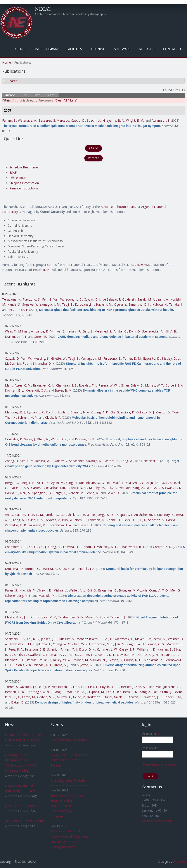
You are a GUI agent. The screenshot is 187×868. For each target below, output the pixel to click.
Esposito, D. (152, 358)
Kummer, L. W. (107, 649)
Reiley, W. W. (62, 660)
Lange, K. (42, 331)
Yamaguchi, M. (50, 304)
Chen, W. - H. (81, 644)
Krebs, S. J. (61, 665)
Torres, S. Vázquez (18, 687)
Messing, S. (41, 358)
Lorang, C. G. (155, 644)
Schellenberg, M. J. (18, 596)
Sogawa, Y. (30, 304)
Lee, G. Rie (87, 515)
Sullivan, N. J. (99, 660)
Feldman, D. (96, 520)
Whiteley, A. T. (107, 547)
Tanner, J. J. (118, 617)
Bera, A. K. (153, 488)
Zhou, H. (89, 547)
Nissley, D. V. (171, 358)
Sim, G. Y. (27, 461)
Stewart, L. (170, 488)
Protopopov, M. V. (43, 617)
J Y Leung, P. (42, 687)
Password (150, 748)
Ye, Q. (33, 547)
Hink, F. (93, 687)
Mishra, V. (60, 590)
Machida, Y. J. (48, 596)
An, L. (9, 515)
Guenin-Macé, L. (113, 483)
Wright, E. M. (135, 120)
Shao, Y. (65, 569)
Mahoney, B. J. (15, 412)
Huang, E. (58, 692)
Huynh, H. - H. (110, 687)
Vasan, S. (116, 660)
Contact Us (173, 49)
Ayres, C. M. (23, 385)
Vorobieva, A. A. (61, 525)
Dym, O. (135, 331)
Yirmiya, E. (57, 331)
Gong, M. (55, 547)
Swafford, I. (36, 655)
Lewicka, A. (49, 569)
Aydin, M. (58, 483)
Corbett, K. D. (162, 547)
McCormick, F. (18, 310)
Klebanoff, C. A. (36, 390)
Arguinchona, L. (157, 483)
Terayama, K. (12, 299)
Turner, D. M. (132, 358)
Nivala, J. (120, 697)
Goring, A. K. (100, 412)
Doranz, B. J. (145, 655)
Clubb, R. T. (53, 417)
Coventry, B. (166, 515)
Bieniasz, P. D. (15, 660)
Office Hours (18, 178)
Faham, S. (9, 120)
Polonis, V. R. (23, 665)
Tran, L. (33, 515)
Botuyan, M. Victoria (133, 590)
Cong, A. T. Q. (159, 590)
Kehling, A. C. (44, 461)
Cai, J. (43, 547)
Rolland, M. (81, 660)
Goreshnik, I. (69, 515)
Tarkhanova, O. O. (71, 617)
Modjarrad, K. (153, 660)
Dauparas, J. (124, 515)
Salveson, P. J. (38, 525)
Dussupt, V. (67, 639)
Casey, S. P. (127, 649)
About (20, 49)
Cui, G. (92, 590)
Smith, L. (20, 655)
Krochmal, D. (14, 569)
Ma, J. (9, 385)
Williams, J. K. (146, 649)
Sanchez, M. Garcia (162, 520)
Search (12, 81)
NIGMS (143, 265)
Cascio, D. (78, 120)
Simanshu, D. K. (140, 304)
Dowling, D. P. (85, 439)
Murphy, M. (97, 488)
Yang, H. (72, 483)
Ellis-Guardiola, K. (122, 412)
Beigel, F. (60, 493)
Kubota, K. (160, 304)
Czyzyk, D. (12, 358)
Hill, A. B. (171, 331)
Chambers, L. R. (16, 547)
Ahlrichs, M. (79, 488)
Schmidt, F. (55, 649)
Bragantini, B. (108, 590)
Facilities (74, 49)
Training (98, 49)
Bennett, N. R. (15, 692)
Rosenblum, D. (89, 483)
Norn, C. (80, 520)
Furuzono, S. (32, 299)
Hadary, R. (74, 331)
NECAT (43, 9)
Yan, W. (59, 299)
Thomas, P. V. (55, 655)
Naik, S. (25, 493)
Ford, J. (51, 412)
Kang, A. (138, 488)
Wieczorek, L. (124, 639)
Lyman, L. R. (36, 412)
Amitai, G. (120, 331)
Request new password (158, 765)
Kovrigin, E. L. (14, 390)
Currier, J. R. (88, 655)
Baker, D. (113, 493)
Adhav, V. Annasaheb (70, 461)
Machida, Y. (28, 590)
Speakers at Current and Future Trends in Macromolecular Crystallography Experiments (68, 806)
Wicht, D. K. (59, 439)
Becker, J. (128, 687)
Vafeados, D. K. (16, 525)
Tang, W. (127, 461)
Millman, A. (26, 331)
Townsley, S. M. (20, 644)
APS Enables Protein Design (25, 821)
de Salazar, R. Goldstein (119, 299)
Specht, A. (94, 120)
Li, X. (143, 520)
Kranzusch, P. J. (16, 337)
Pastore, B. (111, 461)
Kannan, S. (165, 649)
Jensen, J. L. (49, 639)
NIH (47, 270)
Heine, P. (79, 697)
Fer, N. (47, 299)
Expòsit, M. (97, 692)
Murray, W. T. (154, 385)
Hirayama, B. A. (113, 120)
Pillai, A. (67, 520)
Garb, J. (88, 331)
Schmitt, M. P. (28, 417)
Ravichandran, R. (58, 488)
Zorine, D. (114, 520)
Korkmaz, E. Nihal (100, 697)
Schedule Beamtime (24, 167)
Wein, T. (11, 331)
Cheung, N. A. (80, 412)
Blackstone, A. (19, 488)
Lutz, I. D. (80, 687)
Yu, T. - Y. (43, 483)
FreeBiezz (180, 862)
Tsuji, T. (68, 304)
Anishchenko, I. (145, 515)
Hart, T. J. (71, 649)
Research (147, 49)
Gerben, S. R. (46, 697)
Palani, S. (11, 590)
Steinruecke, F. (152, 331)
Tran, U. (72, 655)
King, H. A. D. (136, 644)
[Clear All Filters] (66, 100)
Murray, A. (64, 697)
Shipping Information (24, 183)
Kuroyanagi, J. (85, 304)
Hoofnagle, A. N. (38, 692)
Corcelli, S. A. (175, 385)
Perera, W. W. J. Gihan (114, 385)
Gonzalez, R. (14, 439)
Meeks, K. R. (14, 617)
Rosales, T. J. (88, 385)
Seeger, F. (28, 483)
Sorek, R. (41, 337)
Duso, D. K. (87, 649)
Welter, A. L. (77, 590)
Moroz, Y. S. (94, 617)
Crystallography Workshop (69, 740)
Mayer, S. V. (143, 639)
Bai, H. (108, 639)
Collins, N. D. (133, 660)
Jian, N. (120, 644)
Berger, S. (12, 483)
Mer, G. (175, 590)
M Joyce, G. (85, 665)
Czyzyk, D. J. (92, 299)
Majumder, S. (49, 515)
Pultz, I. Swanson (119, 488)
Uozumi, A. (161, 299)
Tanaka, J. (176, 304)
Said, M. (20, 515)
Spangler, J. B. (42, 493)
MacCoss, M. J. (77, 692)
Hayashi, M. (104, 304)
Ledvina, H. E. (72, 547)
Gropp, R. (92, 493)
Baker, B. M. (63, 390)
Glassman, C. (135, 483)
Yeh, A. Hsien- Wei (149, 687)
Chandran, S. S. (67, 385)
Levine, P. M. (35, 520)
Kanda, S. (14, 304)
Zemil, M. (160, 639)
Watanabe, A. (27, 120)
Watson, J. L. (153, 697)
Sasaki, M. (145, 299)
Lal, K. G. (33, 639)
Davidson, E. (126, 655)
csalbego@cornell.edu (157, 821)
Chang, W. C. (62, 644)
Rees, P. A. (16, 649)
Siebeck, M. (76, 493)
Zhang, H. (12, 461)
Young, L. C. (74, 299)
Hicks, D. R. (130, 520)
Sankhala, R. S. (15, 639)
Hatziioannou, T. (167, 655)
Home (7, 62)
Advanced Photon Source (119, 207)
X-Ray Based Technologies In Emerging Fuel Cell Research (69, 760)
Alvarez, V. (53, 520)
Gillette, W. (59, 358)
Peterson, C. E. (35, 649)
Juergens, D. (105, 515)
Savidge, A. (94, 461)
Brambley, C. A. (44, 385)
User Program (46, 49)
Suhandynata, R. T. (132, 547)
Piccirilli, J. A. (87, 569)
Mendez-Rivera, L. (89, 639)
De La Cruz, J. (162, 692)
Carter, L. (38, 488)
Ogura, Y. (120, 304)
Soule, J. (63, 412)
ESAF (13, 172)
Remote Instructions (24, 188)
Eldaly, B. (137, 385)
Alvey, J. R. (44, 590)
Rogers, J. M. (172, 697)
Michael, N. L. (43, 665)
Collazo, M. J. (145, 412)
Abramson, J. (161, 120)
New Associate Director (22, 806)
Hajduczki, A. (42, 644)
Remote (93, 158)
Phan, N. (43, 439)
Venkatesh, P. (62, 687)
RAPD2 (93, 148)
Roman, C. (32, 569)
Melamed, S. (103, 331)
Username (150, 733)
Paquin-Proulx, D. (39, 660)
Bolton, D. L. (106, 655)
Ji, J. (26, 617)
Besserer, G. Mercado (54, 120)
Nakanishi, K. (150, 461)
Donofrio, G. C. (103, 644)
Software (122, 49)
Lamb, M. (29, 697)
